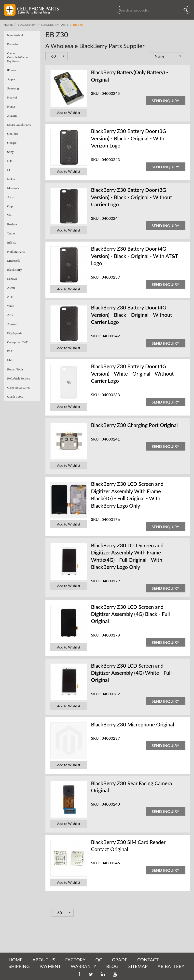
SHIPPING (19, 966)
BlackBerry (27, 25)
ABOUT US (44, 960)
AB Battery (171, 966)
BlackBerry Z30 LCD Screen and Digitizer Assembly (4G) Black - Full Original (131, 614)
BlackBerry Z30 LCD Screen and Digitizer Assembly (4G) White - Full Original (131, 673)
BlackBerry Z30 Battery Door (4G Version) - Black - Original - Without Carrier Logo (132, 315)
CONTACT (148, 960)
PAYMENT (50, 966)
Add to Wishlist (69, 113)
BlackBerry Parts (54, 25)
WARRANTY (83, 966)
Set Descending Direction (188, 57)
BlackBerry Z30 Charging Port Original (134, 425)
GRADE (120, 960)
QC (99, 960)
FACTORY (75, 960)
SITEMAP (138, 966)
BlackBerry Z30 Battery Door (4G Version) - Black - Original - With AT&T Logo (135, 256)
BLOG (112, 966)
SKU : (96, 93)
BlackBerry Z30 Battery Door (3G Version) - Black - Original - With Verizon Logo (129, 138)
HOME (16, 960)
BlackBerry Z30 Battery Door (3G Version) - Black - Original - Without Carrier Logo (132, 197)
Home (8, 25)
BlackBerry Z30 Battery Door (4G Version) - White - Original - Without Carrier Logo (132, 373)
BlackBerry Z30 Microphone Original (133, 724)
